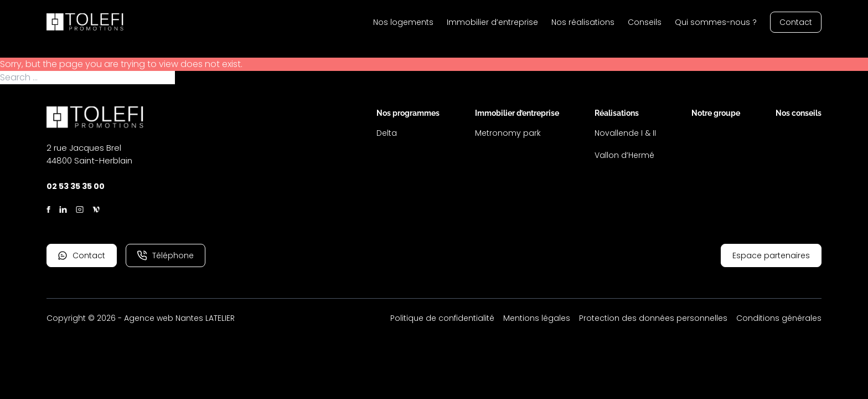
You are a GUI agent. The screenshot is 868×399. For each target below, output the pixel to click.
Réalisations (617, 113)
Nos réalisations (583, 22)
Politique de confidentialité (442, 318)
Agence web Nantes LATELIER (179, 318)
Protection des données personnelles (653, 318)
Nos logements (403, 22)
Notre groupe (716, 113)
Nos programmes (408, 113)
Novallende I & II (625, 133)
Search (191, 78)
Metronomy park (508, 133)
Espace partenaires (771, 255)
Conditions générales (779, 318)
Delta (387, 133)
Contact (796, 22)
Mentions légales (537, 318)
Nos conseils (799, 113)
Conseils (645, 22)
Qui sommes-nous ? (716, 22)
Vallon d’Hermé (624, 155)
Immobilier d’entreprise (492, 22)
